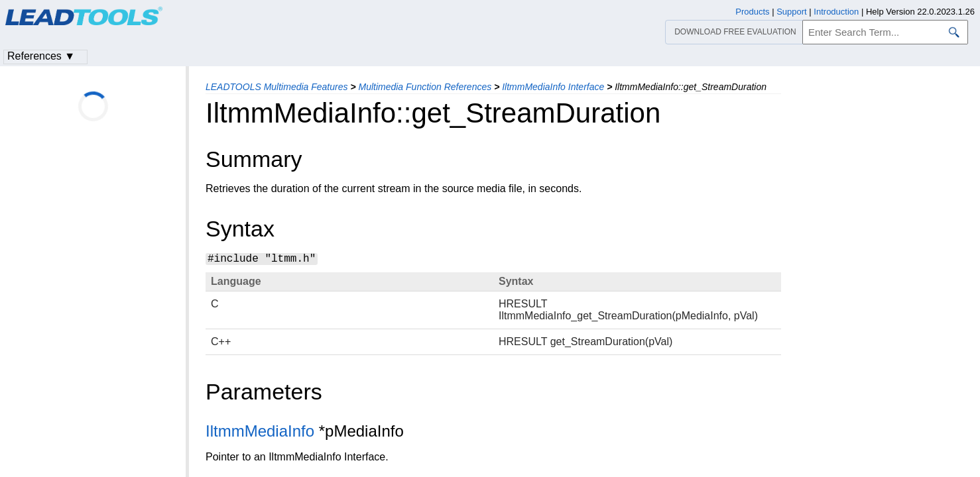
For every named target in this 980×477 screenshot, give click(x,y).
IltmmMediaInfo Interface (553, 87)
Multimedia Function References (425, 87)
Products (752, 12)
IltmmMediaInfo (260, 431)
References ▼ (41, 56)
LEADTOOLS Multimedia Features (277, 87)
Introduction (836, 12)
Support (792, 12)
